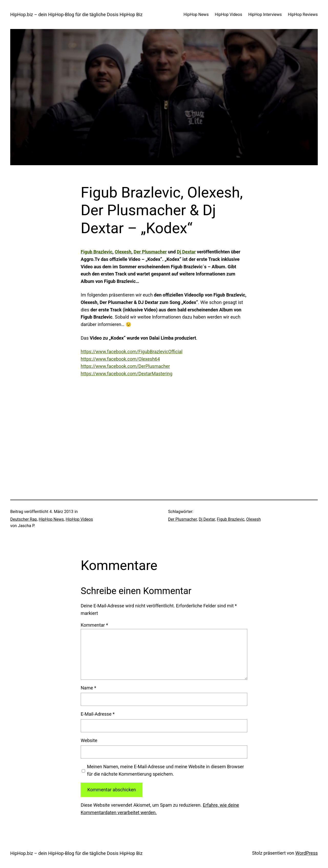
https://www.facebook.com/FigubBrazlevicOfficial (132, 352)
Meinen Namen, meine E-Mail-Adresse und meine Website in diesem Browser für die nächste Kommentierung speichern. (166, 770)
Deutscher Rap (24, 519)
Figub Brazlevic (97, 252)
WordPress (307, 853)
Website (89, 740)
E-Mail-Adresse (98, 714)
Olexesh (123, 252)
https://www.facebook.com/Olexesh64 (120, 359)
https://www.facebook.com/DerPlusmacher (125, 366)
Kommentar (94, 625)
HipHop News (51, 519)
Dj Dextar (186, 252)
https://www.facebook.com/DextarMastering (127, 374)
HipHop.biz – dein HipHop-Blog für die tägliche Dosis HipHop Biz (76, 14)
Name (88, 688)
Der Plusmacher (150, 252)
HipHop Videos (79, 519)
